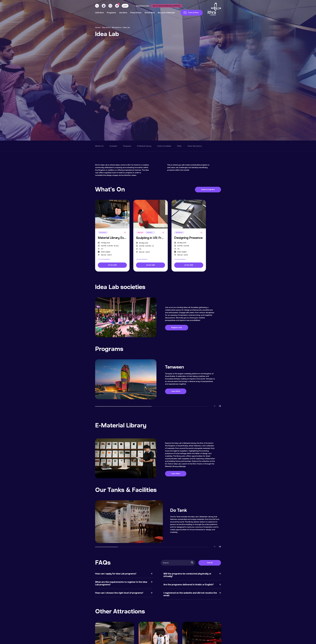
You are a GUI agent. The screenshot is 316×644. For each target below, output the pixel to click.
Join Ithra (123, 13)
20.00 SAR (112, 265)
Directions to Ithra (143, 6)
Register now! (177, 328)
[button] (215, 406)
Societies (113, 146)
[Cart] (117, 6)
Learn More (176, 391)
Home (98, 28)
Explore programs (208, 190)
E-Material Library (144, 146)
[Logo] (214, 9)
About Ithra (150, 13)
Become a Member (166, 13)
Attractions (116, 28)
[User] (104, 6)
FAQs (179, 146)
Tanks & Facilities (164, 146)
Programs (111, 13)
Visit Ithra (99, 13)
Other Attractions (195, 146)
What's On (99, 146)
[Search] (97, 6)
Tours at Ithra (191, 13)
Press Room (136, 13)
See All (210, 563)
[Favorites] (110, 6)
